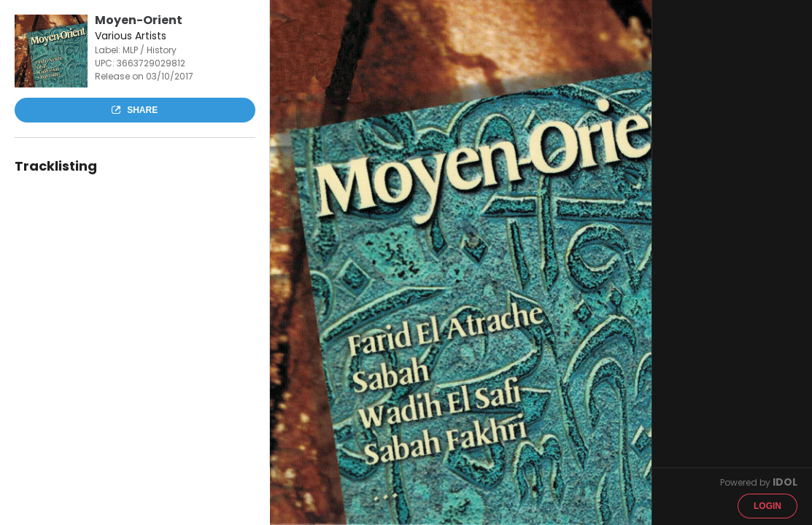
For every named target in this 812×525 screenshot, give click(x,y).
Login (767, 506)
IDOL (785, 482)
